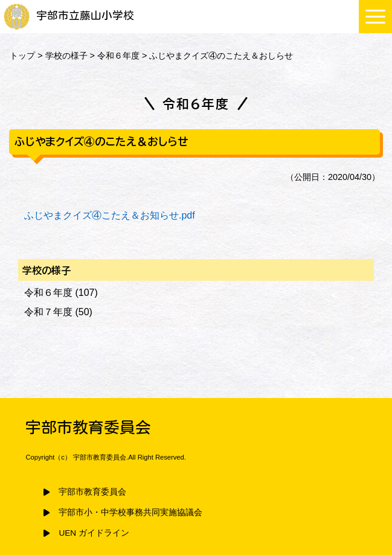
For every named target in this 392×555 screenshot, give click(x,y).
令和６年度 (118, 56)
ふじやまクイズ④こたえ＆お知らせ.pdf (110, 215)
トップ (22, 56)
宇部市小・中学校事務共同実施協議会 (130, 512)
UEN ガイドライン (94, 533)
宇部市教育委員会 (92, 492)
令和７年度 (48, 312)
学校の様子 (66, 56)
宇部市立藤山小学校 (69, 15)
